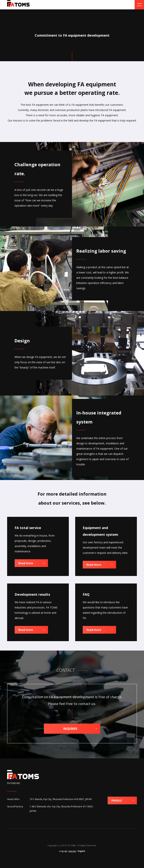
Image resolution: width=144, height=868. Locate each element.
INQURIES (70, 729)
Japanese (72, 851)
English (81, 851)
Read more (26, 563)
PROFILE (117, 800)
